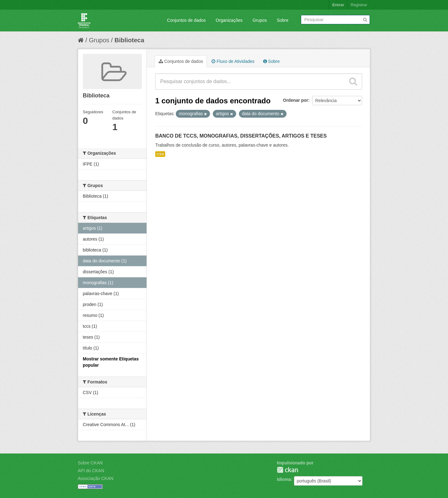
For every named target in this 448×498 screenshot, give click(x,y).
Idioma (284, 479)
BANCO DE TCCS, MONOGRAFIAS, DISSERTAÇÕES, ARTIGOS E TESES (241, 136)
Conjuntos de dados (187, 20)
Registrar (359, 5)
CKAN (287, 470)
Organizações (229, 20)
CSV (160, 154)
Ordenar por (296, 100)
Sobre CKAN (90, 463)
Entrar (338, 5)
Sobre (283, 20)
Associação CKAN (96, 478)
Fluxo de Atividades (233, 61)
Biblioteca (129, 40)
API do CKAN (91, 471)
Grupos (260, 20)
